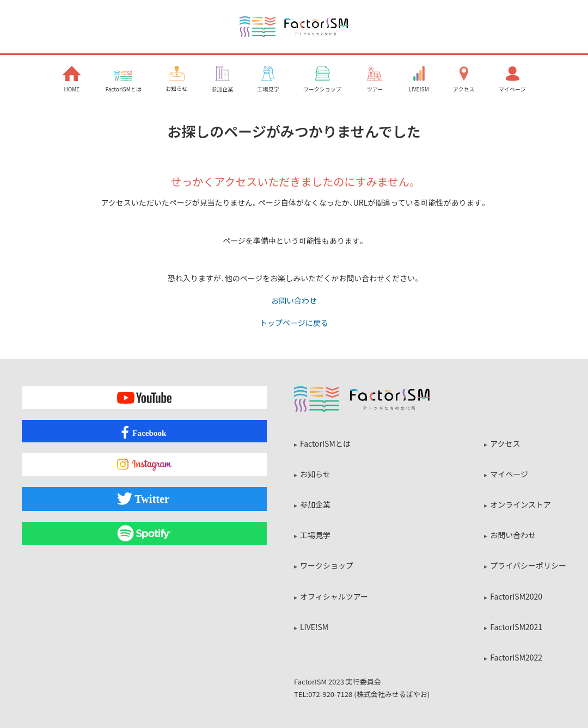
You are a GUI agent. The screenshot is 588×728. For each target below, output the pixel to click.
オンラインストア (520, 504)
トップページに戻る (294, 322)
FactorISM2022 (516, 657)
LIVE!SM (314, 627)
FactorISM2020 (516, 596)
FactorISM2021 (516, 627)
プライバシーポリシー (528, 565)
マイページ (509, 474)
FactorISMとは (325, 443)
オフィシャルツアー (334, 596)
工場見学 (315, 535)
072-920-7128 (330, 694)
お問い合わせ (294, 300)
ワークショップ (327, 565)
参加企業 (315, 504)
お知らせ (315, 474)
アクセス (505, 443)
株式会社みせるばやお (392, 694)
